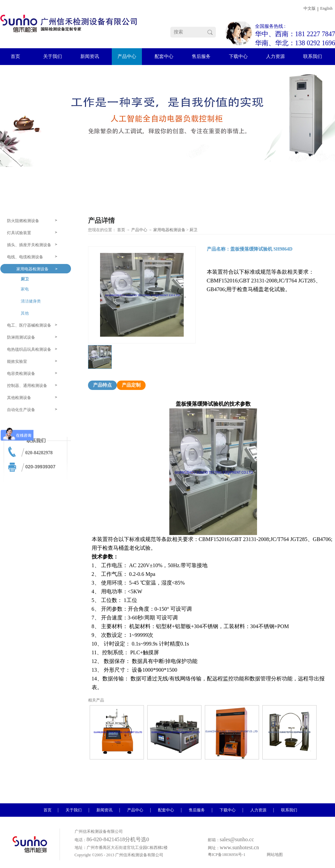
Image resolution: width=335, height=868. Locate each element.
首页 (121, 230)
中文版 (310, 8)
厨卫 (193, 230)
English (326, 8)
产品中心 (139, 230)
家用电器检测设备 (169, 230)
